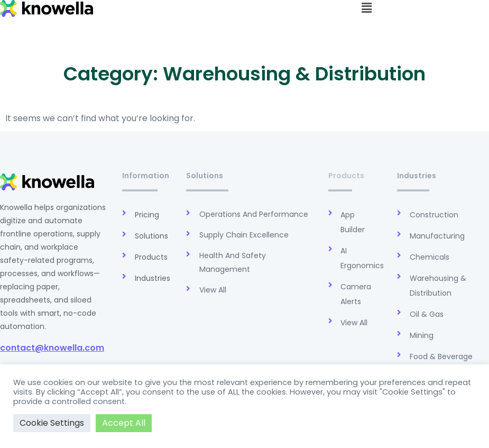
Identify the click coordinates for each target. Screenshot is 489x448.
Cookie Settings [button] (52, 423)
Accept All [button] (124, 423)
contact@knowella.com (52, 348)
